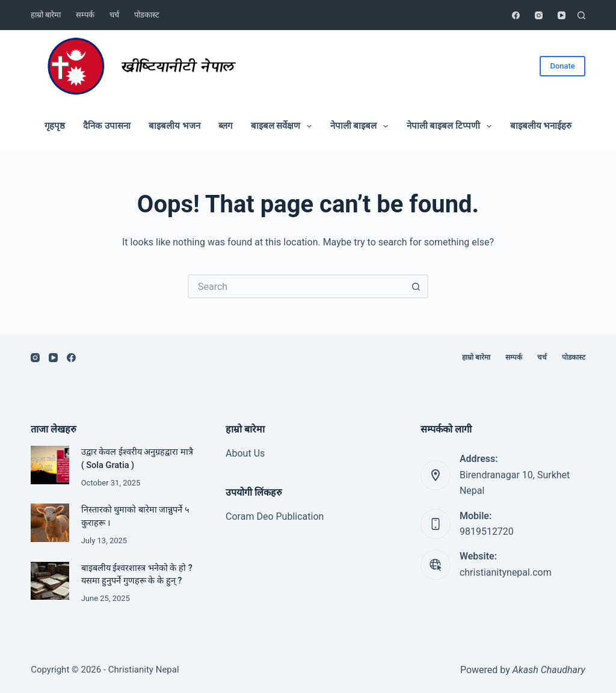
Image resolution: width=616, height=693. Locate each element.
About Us (245, 453)
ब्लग (225, 126)
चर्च (114, 15)
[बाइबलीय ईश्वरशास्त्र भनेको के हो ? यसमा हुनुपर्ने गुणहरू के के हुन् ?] (50, 581)
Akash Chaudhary (549, 670)
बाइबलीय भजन (174, 126)
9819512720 (487, 531)
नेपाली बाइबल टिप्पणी (451, 126)
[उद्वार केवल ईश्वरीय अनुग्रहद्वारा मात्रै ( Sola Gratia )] (50, 465)
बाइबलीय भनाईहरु (541, 126)
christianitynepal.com (506, 572)
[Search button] (416, 286)
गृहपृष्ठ (55, 126)
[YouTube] (562, 15)
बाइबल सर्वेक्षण (284, 126)
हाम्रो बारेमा (46, 15)
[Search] (581, 15)
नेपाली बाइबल (362, 126)
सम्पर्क (85, 15)
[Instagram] (539, 15)
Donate (562, 66)
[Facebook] (516, 15)
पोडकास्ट (147, 15)
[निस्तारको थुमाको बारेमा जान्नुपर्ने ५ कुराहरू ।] (50, 522)
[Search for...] (296, 286)
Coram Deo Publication (275, 516)
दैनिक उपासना (107, 126)
